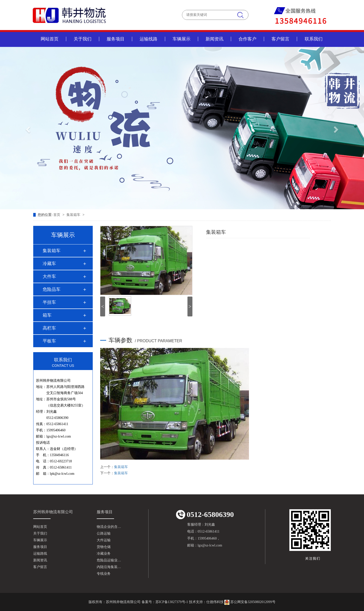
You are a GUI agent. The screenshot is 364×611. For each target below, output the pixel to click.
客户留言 (280, 39)
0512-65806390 (205, 515)
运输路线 (40, 554)
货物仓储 (104, 547)
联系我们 (314, 39)
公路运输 (104, 533)
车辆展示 (182, 39)
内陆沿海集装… (109, 567)
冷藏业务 (104, 554)
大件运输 (104, 540)
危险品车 (52, 289)
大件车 (49, 276)
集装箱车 (74, 215)
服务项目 (116, 39)
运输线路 (149, 39)
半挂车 (49, 302)
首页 (57, 215)
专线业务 (104, 574)
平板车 (49, 341)
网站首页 (50, 39)
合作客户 (247, 39)
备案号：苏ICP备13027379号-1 (165, 602)
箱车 (47, 315)
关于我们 (83, 39)
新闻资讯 (214, 39)
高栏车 (49, 328)
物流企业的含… (109, 527)
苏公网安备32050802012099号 (250, 602)
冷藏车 (49, 264)
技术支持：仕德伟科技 (206, 602)
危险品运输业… (109, 560)
